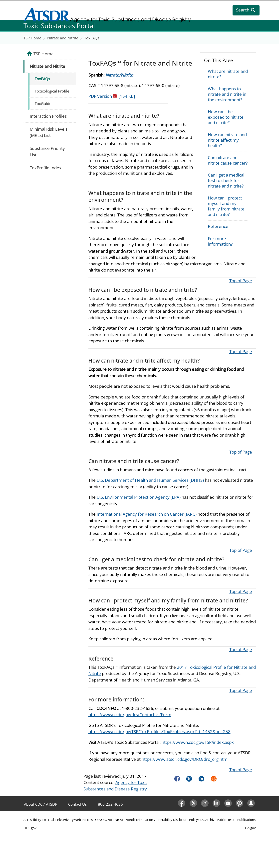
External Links (52, 820)
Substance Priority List (47, 151)
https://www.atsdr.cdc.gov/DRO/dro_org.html (185, 759)
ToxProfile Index (46, 168)
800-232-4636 (110, 804)
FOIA (97, 820)
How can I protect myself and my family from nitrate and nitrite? (226, 206)
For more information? (220, 241)
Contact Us (77, 804)
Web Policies (83, 820)
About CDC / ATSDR (41, 804)
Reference (218, 226)
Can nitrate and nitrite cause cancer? (228, 160)
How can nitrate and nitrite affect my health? (227, 140)
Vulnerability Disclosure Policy (176, 820)
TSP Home (32, 38)
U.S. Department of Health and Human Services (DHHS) (150, 480)
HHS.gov (30, 828)
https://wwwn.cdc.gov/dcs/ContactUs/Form (130, 715)
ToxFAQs (92, 38)
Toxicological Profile (52, 91)
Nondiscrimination (139, 820)
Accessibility (32, 820)
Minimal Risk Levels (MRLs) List (49, 132)
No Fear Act (116, 820)
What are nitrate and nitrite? (228, 74)
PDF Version (112, 96)
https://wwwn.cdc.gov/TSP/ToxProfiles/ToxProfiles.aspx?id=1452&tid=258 (159, 731)
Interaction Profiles (48, 116)
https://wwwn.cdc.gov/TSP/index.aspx (198, 742)
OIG (104, 820)
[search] (246, 10)
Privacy (68, 820)
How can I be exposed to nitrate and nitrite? (226, 117)
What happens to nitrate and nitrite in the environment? (227, 94)
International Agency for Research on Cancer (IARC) (147, 514)
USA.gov (250, 828)
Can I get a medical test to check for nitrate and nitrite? (226, 180)
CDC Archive (207, 820)
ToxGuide (43, 103)
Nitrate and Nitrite (63, 38)
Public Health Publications (236, 820)
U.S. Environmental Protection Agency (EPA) (139, 497)
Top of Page (241, 281)
